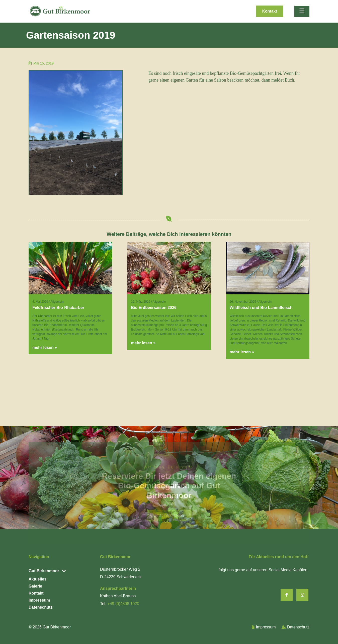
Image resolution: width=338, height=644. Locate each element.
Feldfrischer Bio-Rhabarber (58, 308)
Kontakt (36, 593)
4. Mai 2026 (40, 302)
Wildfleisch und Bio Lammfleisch (261, 308)
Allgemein (57, 302)
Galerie (35, 586)
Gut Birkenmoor (57, 627)
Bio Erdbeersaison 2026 (154, 308)
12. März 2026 (141, 302)
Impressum (39, 600)
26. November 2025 (243, 302)
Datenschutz (40, 607)
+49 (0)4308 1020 (123, 604)
